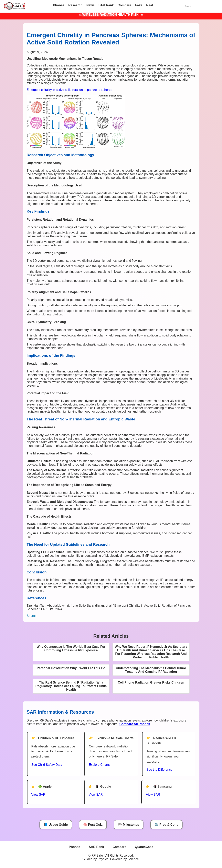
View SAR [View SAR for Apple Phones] (38, 795)
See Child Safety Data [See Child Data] (47, 765)
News (90, 5)
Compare (124, 5)
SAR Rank (106, 5)
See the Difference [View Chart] (159, 770)
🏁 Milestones (128, 825)
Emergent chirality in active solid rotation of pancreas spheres (69, 90)
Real (150, 5)
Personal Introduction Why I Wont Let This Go (71, 668)
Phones (59, 5)
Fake (139, 5)
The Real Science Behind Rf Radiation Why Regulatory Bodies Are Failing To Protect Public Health (71, 686)
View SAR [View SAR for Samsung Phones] (153, 795)
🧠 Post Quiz (93, 825)
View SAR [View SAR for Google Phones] (96, 795)
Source (32, 616)
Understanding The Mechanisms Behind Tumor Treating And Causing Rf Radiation (151, 670)
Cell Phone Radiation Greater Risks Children (151, 682)
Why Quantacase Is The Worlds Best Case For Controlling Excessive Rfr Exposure (71, 648)
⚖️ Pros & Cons (166, 825)
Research (75, 5)
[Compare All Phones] (135, 724)
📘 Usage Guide (56, 825)
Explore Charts (99, 765)
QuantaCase (144, 847)
